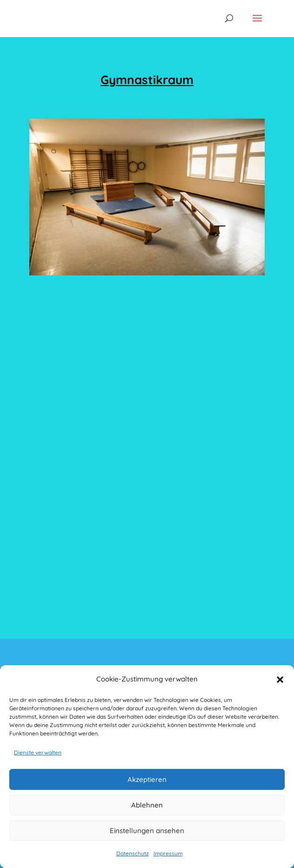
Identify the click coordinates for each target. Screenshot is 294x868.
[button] (280, 680)
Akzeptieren (147, 779)
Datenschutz (133, 853)
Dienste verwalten (38, 752)
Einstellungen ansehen (147, 831)
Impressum (168, 853)
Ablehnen (147, 805)
